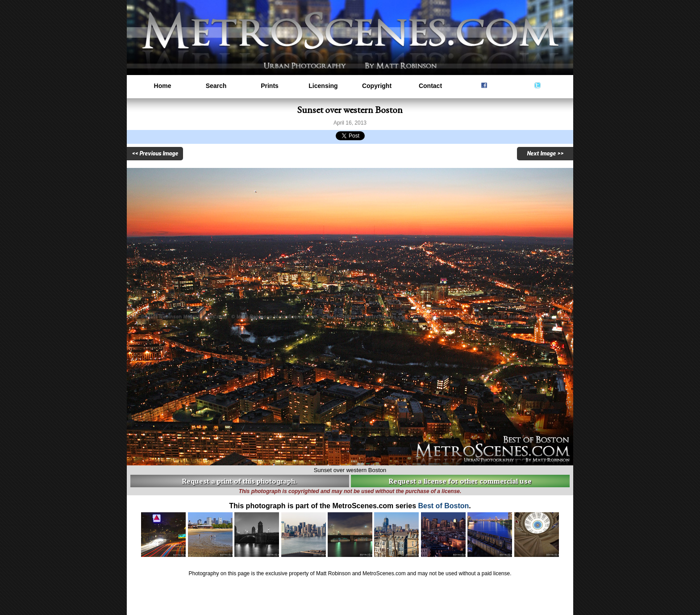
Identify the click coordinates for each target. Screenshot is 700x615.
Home (163, 86)
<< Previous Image (155, 154)
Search (216, 86)
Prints (270, 86)
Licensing (323, 86)
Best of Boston (443, 506)
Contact (430, 86)
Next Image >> (545, 154)
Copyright (377, 86)
